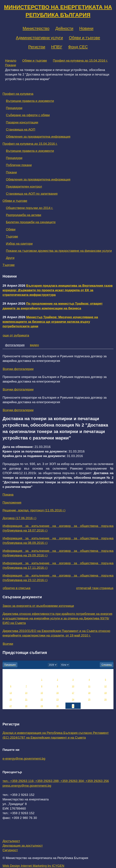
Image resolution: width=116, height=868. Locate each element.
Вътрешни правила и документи (30, 101)
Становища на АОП (21, 129)
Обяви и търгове (84, 38)
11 (89, 686)
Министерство (36, 28)
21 (26, 700)
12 (105, 686)
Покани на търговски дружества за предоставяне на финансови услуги (59, 251)
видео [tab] (34, 345)
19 (105, 693)
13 (11, 693)
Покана (8, 495)
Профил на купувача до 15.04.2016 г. (80, 61)
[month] (65, 665)
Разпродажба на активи (24, 215)
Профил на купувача (18, 94)
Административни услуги (39, 38)
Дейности (64, 28)
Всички (8, 644)
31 (73, 706)
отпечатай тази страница (95, 588)
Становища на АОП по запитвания (32, 194)
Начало (11, 61)
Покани (11, 65)
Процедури (14, 108)
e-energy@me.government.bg (24, 759)
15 (42, 693)
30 (57, 706)
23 (57, 700)
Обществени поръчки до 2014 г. (29, 208)
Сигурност (10, 850)
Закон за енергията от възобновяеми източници (38, 606)
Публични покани (19, 165)
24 (73, 700)
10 (73, 686)
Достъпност (11, 841)
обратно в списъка (17, 588)
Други (10, 258)
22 (42, 700)
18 (89, 693)
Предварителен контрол (24, 187)
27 (11, 706)
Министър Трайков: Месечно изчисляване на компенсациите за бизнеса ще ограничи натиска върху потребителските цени (50, 322)
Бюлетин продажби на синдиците (31, 222)
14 (26, 693)
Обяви (11, 229)
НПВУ (57, 47)
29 (42, 706)
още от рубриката (16, 335)
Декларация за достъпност (23, 846)
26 (105, 700)
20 (11, 700)
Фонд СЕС (78, 47)
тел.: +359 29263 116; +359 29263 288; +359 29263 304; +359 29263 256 (56, 781)
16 (57, 693)
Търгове (12, 236)
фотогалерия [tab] (15, 345)
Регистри (37, 47)
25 (89, 700)
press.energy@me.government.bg (27, 786)
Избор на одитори (19, 244)
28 (26, 706)
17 (73, 693)
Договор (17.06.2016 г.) (19, 518)
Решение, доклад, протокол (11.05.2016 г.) (34, 510)
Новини (86, 28)
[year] (53, 665)
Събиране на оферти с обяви (28, 115)
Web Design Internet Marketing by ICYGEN (33, 866)
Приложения (12, 502)
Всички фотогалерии (18, 369)
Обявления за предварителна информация (38, 137)
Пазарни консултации (22, 122)
